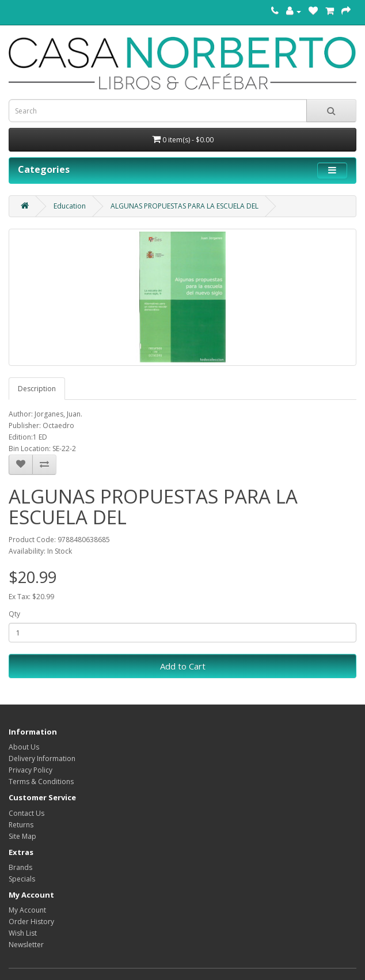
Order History (31, 922)
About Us (24, 747)
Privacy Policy (31, 770)
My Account (27, 910)
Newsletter (26, 945)
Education (70, 206)
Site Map (22, 836)
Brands (20, 867)
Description (37, 389)
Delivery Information (42, 758)
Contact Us (26, 813)
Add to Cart (183, 666)
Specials (22, 879)
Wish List (23, 933)
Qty (14, 614)
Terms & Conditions (41, 782)
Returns (21, 825)
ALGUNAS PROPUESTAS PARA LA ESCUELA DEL (185, 206)
